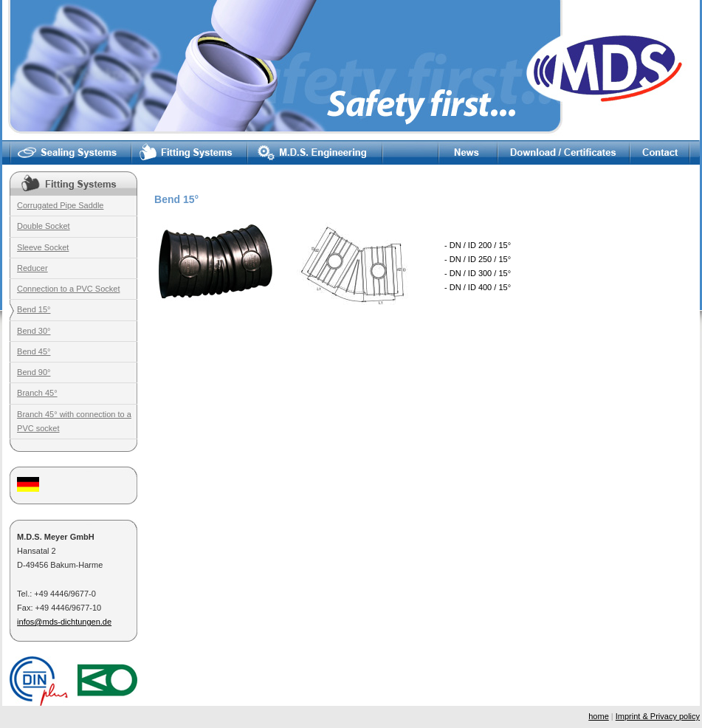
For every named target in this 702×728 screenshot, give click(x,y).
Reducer (32, 268)
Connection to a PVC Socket (68, 289)
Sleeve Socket (43, 247)
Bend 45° (34, 351)
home (599, 716)
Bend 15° (34, 309)
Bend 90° (34, 372)
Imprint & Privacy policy (658, 716)
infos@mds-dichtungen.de (64, 622)
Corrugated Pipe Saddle (60, 205)
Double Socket (44, 226)
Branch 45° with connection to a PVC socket (74, 421)
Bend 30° (34, 331)
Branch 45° (37, 393)
